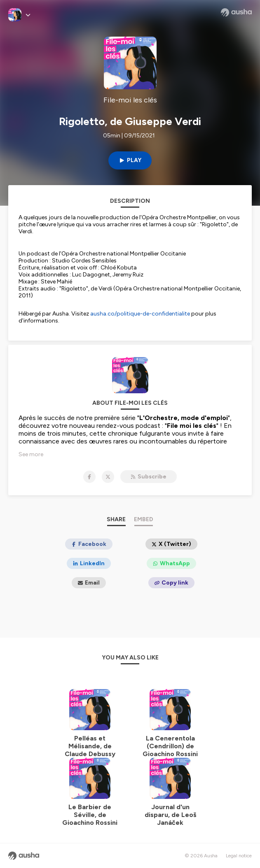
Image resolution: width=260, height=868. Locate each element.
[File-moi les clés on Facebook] (89, 477)
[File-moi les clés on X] (108, 477)
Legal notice (239, 856)
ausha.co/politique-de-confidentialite (140, 314)
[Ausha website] (236, 12)
